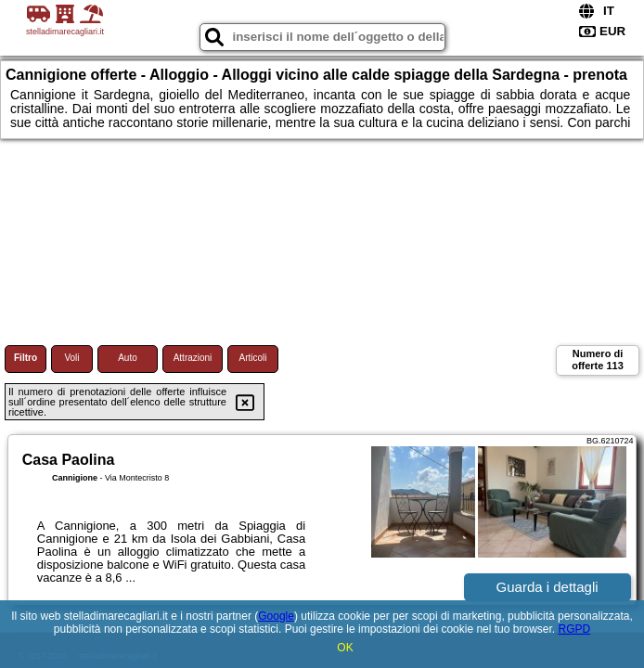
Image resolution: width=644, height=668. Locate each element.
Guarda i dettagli (547, 587)
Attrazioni (193, 358)
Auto (128, 358)
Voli (71, 358)
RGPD (574, 629)
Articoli (252, 358)
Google (276, 616)
